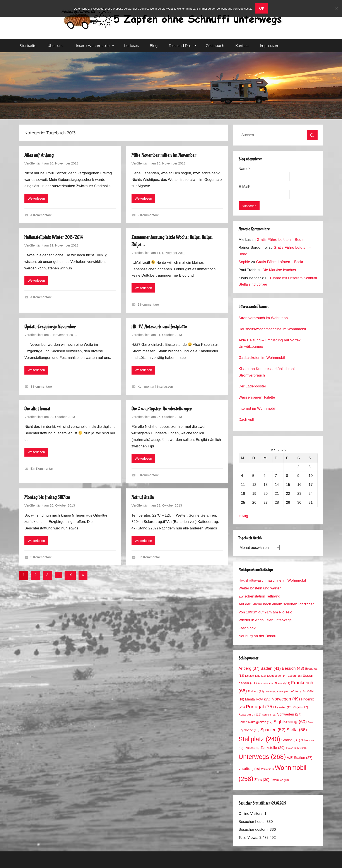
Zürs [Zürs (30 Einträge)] (262, 780)
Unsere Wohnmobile (94, 45)
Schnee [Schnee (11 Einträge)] (269, 715)
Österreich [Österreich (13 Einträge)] (280, 780)
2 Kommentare (148, 215)
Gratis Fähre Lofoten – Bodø (280, 240)
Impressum (270, 45)
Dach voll (246, 420)
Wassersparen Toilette (257, 397)
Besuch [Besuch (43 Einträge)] (293, 668)
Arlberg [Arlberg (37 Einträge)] (249, 668)
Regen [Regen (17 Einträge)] (300, 707)
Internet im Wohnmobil (257, 408)
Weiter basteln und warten (260, 588)
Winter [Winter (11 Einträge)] (267, 769)
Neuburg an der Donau (257, 636)
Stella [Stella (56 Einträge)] (297, 730)
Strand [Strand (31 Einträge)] (291, 740)
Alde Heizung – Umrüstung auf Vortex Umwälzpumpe (270, 343)
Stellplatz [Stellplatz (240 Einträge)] (259, 739)
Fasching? (247, 628)
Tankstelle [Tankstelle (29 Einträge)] (273, 748)
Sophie (244, 262)
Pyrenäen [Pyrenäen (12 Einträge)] (283, 707)
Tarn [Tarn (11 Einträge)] (291, 748)
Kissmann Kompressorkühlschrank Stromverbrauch (267, 372)
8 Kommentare (41, 386)
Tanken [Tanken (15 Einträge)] (252, 748)
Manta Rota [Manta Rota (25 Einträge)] (258, 699)
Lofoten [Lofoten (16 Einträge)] (298, 691)
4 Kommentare (41, 215)
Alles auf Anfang (39, 155)
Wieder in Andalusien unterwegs (265, 620)
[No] (337, 8)
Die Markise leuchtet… (281, 270)
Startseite (28, 45)
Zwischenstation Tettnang (260, 596)
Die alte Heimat (37, 409)
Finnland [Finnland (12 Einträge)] (282, 683)
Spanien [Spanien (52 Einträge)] (273, 730)
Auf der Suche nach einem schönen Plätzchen (277, 604)
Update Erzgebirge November (50, 327)
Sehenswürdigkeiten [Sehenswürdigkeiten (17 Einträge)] (256, 722)
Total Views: (249, 838)
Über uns (55, 45)
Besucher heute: (253, 822)
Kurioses (131, 45)
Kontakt (242, 45)
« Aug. (244, 516)
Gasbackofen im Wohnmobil (262, 358)
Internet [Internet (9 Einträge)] (270, 692)
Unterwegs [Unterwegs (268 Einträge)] (262, 757)
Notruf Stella (143, 497)
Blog (154, 45)
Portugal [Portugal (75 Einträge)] (260, 707)
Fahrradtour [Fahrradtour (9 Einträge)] (266, 683)
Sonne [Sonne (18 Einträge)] (252, 730)
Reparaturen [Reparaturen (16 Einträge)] (250, 715)
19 (70, 575)
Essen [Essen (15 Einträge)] (295, 676)
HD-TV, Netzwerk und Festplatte (159, 327)
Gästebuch (215, 45)
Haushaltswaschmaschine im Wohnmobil (272, 329)
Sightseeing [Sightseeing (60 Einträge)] (290, 722)
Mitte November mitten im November (164, 155)
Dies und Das (183, 45)
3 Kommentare (148, 475)
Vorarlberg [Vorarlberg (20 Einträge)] (249, 769)
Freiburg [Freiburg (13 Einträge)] (256, 692)
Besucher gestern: (254, 829)
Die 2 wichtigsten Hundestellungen (162, 409)
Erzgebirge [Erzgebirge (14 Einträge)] (277, 676)
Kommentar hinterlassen (155, 386)
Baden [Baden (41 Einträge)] (271, 668)
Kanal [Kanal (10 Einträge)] (283, 692)
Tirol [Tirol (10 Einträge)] (302, 748)
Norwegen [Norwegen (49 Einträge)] (286, 699)
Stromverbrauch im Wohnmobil (264, 318)
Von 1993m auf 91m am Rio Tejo (265, 612)
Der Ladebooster (252, 386)
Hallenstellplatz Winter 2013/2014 (54, 237)
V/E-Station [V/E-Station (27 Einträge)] (300, 758)
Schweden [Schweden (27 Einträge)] (289, 714)
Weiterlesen (36, 198)
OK (262, 8)
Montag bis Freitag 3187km (47, 497)
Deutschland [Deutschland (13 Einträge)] (256, 676)
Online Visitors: (252, 814)
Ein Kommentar (42, 468)
